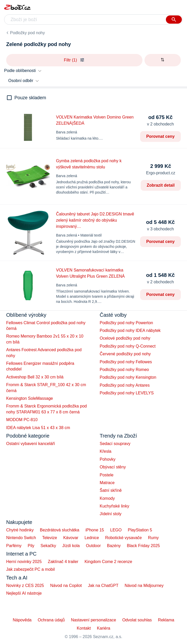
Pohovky (108, 459)
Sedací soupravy (115, 444)
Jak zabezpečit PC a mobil (31, 569)
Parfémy (14, 546)
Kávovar (71, 538)
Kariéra (104, 628)
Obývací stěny (113, 467)
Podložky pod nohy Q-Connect (128, 346)
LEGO (116, 530)
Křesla (105, 451)
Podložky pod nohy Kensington (128, 377)
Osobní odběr (21, 81)
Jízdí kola (71, 546)
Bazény (114, 546)
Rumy (153, 538)
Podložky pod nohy (27, 33)
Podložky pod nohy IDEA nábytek (130, 330)
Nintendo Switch (21, 538)
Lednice (92, 538)
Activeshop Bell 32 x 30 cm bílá (35, 377)
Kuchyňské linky (114, 506)
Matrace (107, 483)
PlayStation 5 (140, 530)
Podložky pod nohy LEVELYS (127, 393)
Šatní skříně (111, 490)
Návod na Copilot (66, 586)
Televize (50, 538)
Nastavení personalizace (93, 620)
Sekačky (48, 546)
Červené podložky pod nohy (125, 354)
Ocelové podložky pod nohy (125, 338)
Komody (107, 498)
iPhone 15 (95, 530)
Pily (31, 546)
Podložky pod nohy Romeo (124, 370)
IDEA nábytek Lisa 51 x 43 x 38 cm (38, 428)
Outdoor (93, 546)
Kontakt (84, 628)
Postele (107, 475)
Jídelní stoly (110, 514)
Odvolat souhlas (137, 620)
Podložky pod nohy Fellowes (126, 362)
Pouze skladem (30, 98)
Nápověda (22, 620)
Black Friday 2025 (143, 546)
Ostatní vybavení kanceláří (31, 444)
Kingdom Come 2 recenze (108, 562)
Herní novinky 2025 (24, 562)
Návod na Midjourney (144, 586)
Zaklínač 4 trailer (63, 562)
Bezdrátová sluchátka (60, 530)
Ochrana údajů (51, 620)
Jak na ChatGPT (103, 586)
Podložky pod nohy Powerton (126, 323)
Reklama (166, 620)
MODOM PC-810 (22, 420)
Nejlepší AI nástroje (24, 593)
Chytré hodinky (20, 530)
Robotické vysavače (123, 538)
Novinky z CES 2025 (25, 586)
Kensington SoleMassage (29, 398)
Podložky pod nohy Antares (125, 385)
